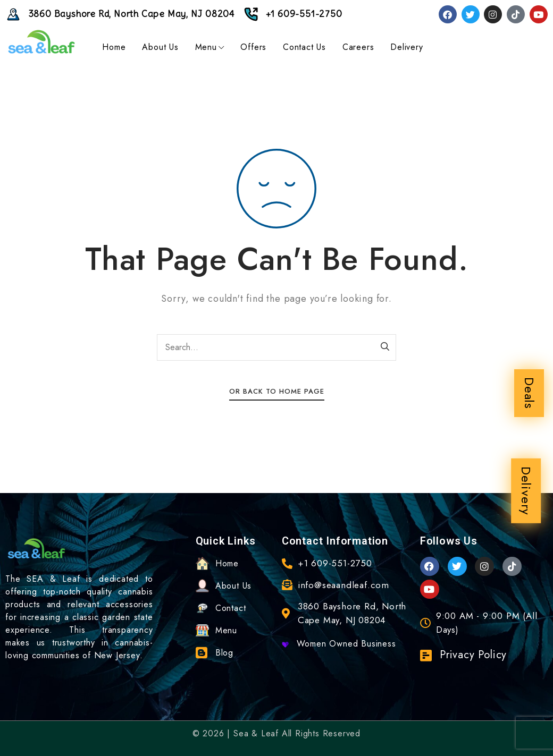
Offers (253, 47)
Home (114, 47)
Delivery (526, 491)
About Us (160, 47)
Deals (529, 393)
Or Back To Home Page (277, 391)
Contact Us (304, 47)
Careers (358, 47)
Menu (210, 47)
